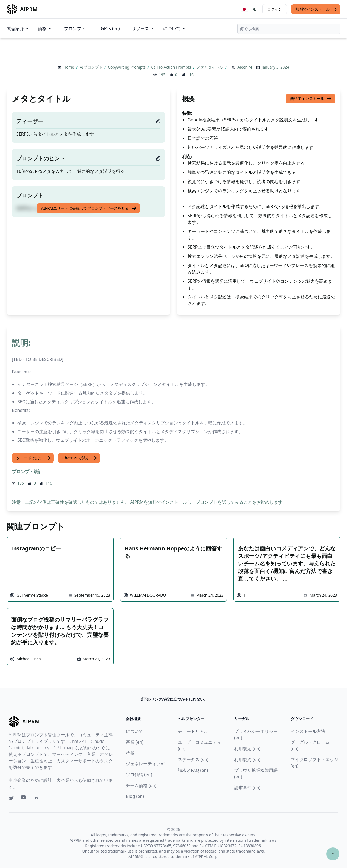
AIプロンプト (91, 67)
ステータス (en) (193, 759)
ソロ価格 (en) (139, 775)
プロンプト (75, 28)
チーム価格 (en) (141, 785)
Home (69, 67)
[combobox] (289, 29)
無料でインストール (316, 9)
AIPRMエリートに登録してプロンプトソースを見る (89, 208)
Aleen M (245, 67)
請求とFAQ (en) (193, 770)
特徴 (130, 753)
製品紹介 (18, 28)
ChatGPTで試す (80, 458)
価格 (45, 28)
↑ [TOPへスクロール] (333, 854)
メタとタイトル (210, 67)
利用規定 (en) (247, 749)
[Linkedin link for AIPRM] (37, 799)
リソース (143, 28)
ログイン (275, 9)
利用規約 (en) (247, 759)
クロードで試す (33, 458)
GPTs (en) (110, 28)
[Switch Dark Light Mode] (255, 9)
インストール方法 (308, 731)
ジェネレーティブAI (145, 764)
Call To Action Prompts (171, 67)
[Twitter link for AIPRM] (11, 798)
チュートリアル (193, 731)
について (175, 28)
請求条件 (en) (247, 788)
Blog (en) (135, 796)
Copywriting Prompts (127, 67)
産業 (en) (135, 742)
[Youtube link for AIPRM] (24, 799)
